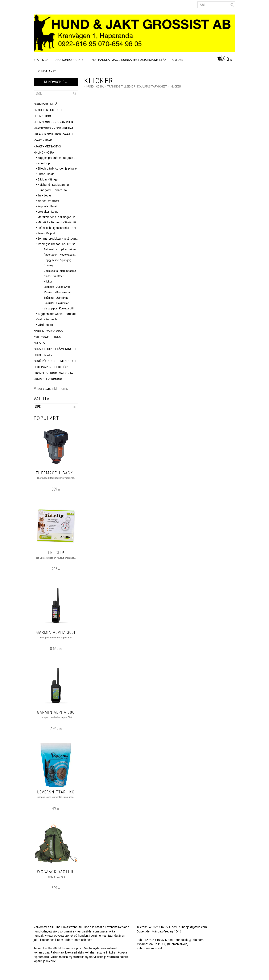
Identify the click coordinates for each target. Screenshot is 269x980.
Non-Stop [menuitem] (44, 163)
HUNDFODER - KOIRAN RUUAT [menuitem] (55, 122)
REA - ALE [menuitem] (42, 343)
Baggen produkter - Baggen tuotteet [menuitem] (58, 158)
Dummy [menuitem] (48, 265)
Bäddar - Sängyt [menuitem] (48, 179)
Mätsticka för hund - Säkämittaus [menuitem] (58, 222)
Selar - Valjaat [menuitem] (46, 233)
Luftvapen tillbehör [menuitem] (51, 367)
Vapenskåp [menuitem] (44, 140)
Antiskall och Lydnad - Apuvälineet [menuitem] (61, 249)
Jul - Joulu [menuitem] (44, 195)
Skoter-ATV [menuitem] (44, 355)
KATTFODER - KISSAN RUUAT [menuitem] (54, 128)
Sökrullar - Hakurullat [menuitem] (56, 303)
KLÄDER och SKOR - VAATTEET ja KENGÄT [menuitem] (57, 134)
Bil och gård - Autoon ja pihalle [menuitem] (57, 168)
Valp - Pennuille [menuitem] (47, 319)
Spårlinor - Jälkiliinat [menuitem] (56, 298)
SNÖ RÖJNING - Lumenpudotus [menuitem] (57, 361)
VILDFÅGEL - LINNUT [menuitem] (49, 337)
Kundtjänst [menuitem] (47, 71)
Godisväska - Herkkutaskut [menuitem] (60, 271)
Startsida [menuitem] (41, 60)
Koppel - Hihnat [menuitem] (47, 206)
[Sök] (232, 5)
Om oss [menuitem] (178, 60)
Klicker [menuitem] (48, 281)
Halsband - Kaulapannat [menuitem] (53, 185)
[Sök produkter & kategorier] (216, 5)
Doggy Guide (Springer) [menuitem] (57, 260)
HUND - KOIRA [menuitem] (45, 152)
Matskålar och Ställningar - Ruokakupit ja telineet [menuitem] (58, 217)
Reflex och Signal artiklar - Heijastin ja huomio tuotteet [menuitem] (58, 228)
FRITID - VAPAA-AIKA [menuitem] (49, 331)
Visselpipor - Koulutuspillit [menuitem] (59, 308)
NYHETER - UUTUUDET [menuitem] (50, 110)
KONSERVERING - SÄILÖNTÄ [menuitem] (54, 373)
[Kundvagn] (224, 60)
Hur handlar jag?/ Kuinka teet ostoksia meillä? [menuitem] (129, 60)
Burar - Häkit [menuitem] (46, 174)
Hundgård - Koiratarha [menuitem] (52, 190)
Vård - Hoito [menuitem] (45, 325)
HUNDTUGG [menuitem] (43, 116)
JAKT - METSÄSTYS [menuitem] (48, 146)
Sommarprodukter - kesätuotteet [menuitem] (58, 238)
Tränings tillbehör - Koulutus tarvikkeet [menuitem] (58, 244)
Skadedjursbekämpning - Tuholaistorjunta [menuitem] (57, 349)
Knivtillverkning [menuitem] (49, 379)
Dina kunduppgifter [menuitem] (70, 60)
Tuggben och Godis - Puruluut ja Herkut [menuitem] (58, 314)
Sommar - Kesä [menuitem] (46, 104)
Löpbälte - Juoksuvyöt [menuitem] (57, 287)
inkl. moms (60, 389)
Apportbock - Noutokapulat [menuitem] (60, 255)
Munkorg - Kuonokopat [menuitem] (57, 292)
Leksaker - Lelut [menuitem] (48, 212)
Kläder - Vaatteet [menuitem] (48, 201)
